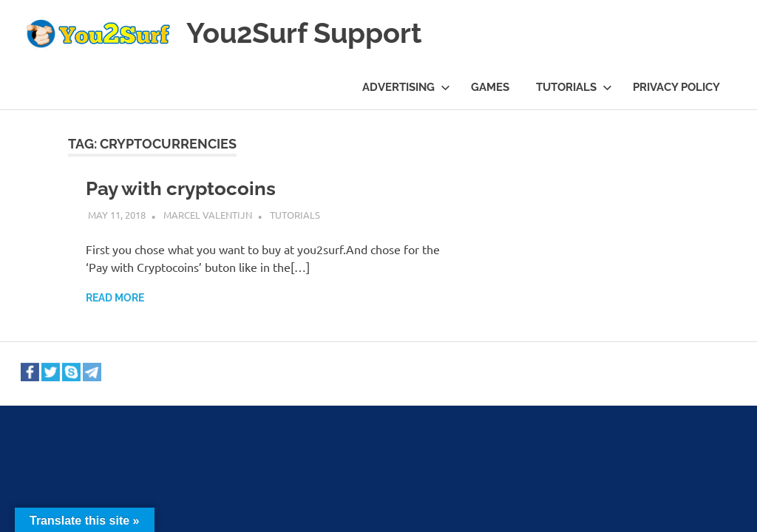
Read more (115, 298)
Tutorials (574, 87)
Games (490, 87)
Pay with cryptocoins (181, 188)
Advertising (406, 87)
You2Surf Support (304, 33)
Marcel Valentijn (208, 215)
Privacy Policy (676, 87)
